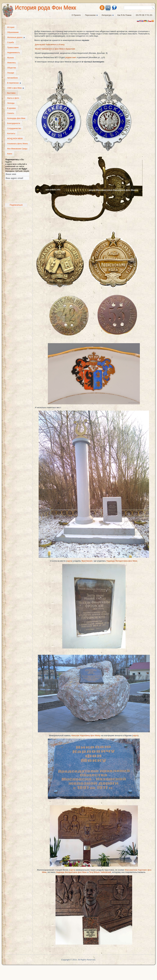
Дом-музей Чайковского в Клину (50, 45)
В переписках (14, 83)
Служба (11, 42)
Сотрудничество (14, 128)
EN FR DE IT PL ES (144, 15)
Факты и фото (13, 98)
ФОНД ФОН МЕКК (15, 139)
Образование (13, 32)
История (11, 27)
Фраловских (87, 561)
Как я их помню (124, 15)
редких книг (71, 57)
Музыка (10, 58)
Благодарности (14, 123)
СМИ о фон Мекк (15, 88)
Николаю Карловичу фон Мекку (86, 735)
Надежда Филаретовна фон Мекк (122, 561)
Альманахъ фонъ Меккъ (18, 144)
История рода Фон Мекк (45, 8)
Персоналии (91, 15)
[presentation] (18, 192)
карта (69, 561)
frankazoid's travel (12, 210)
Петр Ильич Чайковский (100, 872)
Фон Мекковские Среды (17, 149)
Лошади (11, 73)
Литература (108, 15)
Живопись (11, 63)
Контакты (11, 133)
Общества (12, 68)
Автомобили (12, 78)
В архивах (11, 108)
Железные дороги (16, 37)
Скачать (11, 113)
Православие (13, 48)
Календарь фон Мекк (16, 118)
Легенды (11, 103)
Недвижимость (14, 53)
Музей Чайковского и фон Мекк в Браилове (55, 49)
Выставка (11, 93)
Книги (10, 154)
